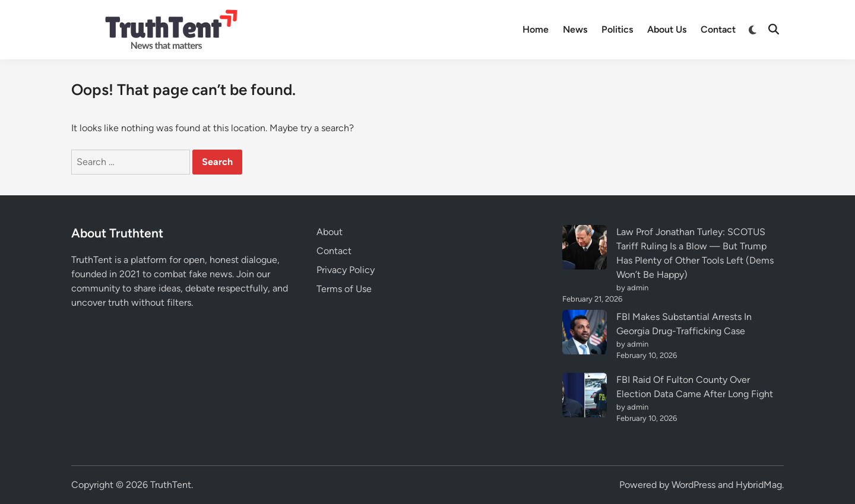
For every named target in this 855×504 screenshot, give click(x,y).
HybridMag (759, 485)
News (575, 29)
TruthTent (171, 485)
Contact (718, 29)
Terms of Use (344, 289)
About (330, 232)
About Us (667, 29)
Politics (617, 29)
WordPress (693, 485)
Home (536, 29)
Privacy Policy (346, 270)
